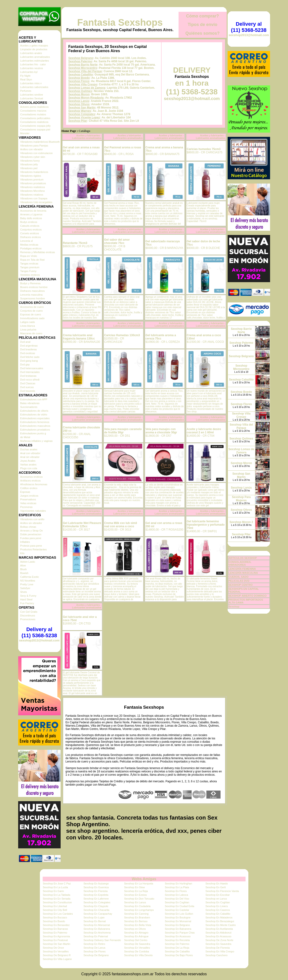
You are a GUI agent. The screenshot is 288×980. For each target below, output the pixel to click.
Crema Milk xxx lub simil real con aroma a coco (121, 525)
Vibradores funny (30, 161)
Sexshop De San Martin (57, 944)
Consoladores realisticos (34, 122)
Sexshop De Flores (95, 951)
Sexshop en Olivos (135, 929)
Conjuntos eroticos (31, 230)
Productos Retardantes (34, 549)
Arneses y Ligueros (31, 214)
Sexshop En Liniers (217, 906)
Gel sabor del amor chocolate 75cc (117, 241)
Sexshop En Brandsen (137, 917)
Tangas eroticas (29, 264)
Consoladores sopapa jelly (35, 126)
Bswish (24, 573)
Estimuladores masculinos (35, 426)
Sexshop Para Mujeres (241, 499)
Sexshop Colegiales (82, 114)
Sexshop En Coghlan (177, 902)
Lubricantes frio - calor (33, 64)
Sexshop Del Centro (136, 940)
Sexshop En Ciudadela (137, 906)
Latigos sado (28, 322)
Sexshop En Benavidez (56, 925)
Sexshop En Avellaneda (219, 929)
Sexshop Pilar (78, 121)
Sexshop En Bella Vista (138, 925)
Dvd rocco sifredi (30, 380)
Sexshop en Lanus (216, 899)
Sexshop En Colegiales (97, 902)
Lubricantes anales (31, 53)
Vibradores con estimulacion (37, 153)
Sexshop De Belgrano (96, 955)
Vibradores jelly (29, 164)
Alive (23, 565)
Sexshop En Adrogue (136, 936)
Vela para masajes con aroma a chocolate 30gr (161, 431)
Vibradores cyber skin (33, 157)
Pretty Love (27, 584)
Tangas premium (30, 267)
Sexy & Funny (28, 596)
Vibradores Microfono (33, 191)
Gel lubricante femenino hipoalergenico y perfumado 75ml (206, 525)
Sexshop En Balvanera (97, 929)
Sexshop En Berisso (136, 921)
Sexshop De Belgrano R (57, 955)
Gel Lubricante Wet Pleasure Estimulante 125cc (82, 525)
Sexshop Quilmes (80, 91)
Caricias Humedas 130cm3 (122, 335)
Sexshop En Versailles (137, 948)
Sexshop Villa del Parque (85, 71)
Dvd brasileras (29, 349)
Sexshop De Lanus (94, 948)
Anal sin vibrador (30, 457)
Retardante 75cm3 (75, 243)
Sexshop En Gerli (216, 887)
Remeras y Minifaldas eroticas (38, 252)
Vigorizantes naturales (33, 511)
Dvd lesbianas (28, 376)
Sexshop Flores (79, 81)
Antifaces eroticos (31, 481)
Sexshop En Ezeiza (135, 895)
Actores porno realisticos (34, 107)
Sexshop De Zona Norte (219, 940)
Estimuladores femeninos (35, 422)
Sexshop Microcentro (83, 68)
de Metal (25, 437)
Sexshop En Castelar (177, 910)
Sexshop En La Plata (177, 887)
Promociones (28, 619)
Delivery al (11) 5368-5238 (39, 632)
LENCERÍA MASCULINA (243, 573)
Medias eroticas (29, 245)
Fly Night (25, 76)
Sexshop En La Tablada (57, 895)
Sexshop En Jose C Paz (57, 884)
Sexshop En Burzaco (55, 917)
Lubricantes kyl (29, 72)
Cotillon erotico (29, 488)
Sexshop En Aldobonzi (218, 933)
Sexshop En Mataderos (219, 917)
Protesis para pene (31, 546)
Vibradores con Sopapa (34, 198)
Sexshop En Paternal (96, 936)
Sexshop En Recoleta (177, 940)
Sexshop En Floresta (96, 891)
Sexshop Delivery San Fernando (102, 940)
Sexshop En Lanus (135, 902)
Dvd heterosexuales (32, 368)
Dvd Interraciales (30, 372)
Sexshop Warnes (80, 111)
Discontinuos (28, 616)
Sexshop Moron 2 (241, 522)
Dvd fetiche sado (30, 357)
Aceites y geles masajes (34, 46)
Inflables (25, 542)
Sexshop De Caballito (177, 951)
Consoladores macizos (33, 111)
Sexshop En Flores (176, 891)
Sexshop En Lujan (94, 917)
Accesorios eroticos (31, 477)
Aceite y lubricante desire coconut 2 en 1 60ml (204, 431)
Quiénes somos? (202, 33)
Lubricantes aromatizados (35, 57)
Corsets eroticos (30, 233)
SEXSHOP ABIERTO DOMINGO (248, 596)
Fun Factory (27, 603)
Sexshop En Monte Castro (221, 925)
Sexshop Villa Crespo (83, 84)
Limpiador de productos (34, 49)
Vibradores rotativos (32, 195)
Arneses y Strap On (32, 531)
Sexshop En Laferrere (96, 899)
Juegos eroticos (29, 496)
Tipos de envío (203, 25)
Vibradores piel (29, 168)
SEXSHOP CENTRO (241, 585)
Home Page (69, 131)
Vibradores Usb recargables (36, 202)
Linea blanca (28, 326)
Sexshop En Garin (53, 891)
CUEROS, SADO (239, 577)
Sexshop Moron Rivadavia (86, 98)
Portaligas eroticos (31, 248)
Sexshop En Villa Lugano (57, 959)
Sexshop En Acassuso (178, 936)
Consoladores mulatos (33, 114)
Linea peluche (28, 330)
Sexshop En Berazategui (220, 921)
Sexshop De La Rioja (177, 948)
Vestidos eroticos (30, 275)
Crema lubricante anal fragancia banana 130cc (79, 337)
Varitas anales (28, 465)
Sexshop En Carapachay (98, 914)
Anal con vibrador (30, 453)
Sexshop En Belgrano (177, 925)
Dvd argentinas (29, 346)
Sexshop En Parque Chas (180, 933)
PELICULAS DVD (239, 581)
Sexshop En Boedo (54, 921)
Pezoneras (27, 507)
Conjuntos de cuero (31, 311)
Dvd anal (25, 342)
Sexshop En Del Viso (177, 899)
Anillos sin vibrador (31, 523)
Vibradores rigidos (31, 176)
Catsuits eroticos (30, 226)
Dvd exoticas (28, 353)
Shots (24, 592)
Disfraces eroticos (31, 237)
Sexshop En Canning (136, 914)
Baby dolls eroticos (31, 218)
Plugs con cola (29, 468)
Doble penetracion (31, 534)
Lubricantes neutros (32, 68)
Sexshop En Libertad (55, 906)
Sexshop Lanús (79, 101)
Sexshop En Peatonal (55, 940)
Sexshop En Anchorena (97, 933)
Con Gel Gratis (29, 612)
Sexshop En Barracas (55, 929)
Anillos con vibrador (32, 149)
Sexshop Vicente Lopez (84, 117)
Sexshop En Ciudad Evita (180, 906)
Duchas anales (29, 449)
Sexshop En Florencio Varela (222, 891)
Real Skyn (26, 80)
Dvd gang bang (29, 361)
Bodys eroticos (29, 222)
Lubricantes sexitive (32, 95)
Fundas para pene (31, 538)
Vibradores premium (32, 180)
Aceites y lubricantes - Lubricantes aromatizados (87, 137)
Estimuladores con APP (34, 399)
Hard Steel (26, 599)
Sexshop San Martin (82, 108)
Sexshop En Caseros (218, 910)
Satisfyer (25, 588)
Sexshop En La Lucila (55, 887)
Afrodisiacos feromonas (34, 484)
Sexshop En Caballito (218, 914)
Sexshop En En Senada (57, 899)
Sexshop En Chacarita (96, 910)
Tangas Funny (28, 271)
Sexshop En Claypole (96, 906)
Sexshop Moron (79, 94)
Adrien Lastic (28, 562)
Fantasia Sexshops (120, 22)
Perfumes (26, 91)
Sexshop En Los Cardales (58, 914)
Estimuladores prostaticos (35, 430)
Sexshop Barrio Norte (83, 65)
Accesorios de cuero (32, 307)
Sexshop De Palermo (177, 944)
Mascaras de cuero (31, 333)
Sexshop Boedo (79, 78)
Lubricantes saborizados (34, 87)
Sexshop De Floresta (218, 948)
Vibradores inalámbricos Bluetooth (40, 142)
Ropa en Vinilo (29, 256)
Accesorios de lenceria (33, 211)
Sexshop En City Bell (55, 910)
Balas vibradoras (30, 403)
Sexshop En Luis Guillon (179, 914)
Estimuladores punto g (33, 433)
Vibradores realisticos (33, 187)
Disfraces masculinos (33, 291)
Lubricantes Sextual (32, 98)
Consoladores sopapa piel (35, 130)
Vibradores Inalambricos (34, 172)
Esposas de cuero (31, 314)
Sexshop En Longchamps (139, 910)
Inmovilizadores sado (32, 318)
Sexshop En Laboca (176, 895)
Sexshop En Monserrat (178, 921)
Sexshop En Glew (134, 887)
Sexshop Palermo (80, 61)
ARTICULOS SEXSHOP (243, 558)
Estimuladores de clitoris (34, 411)
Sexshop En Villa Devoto (138, 955)
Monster (25, 133)
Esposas (25, 492)
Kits (22, 553)
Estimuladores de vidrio (34, 415)
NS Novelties (28, 581)
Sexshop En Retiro (94, 944)
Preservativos (28, 499)
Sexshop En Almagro (136, 933)
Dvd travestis (28, 391)
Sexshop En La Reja (136, 891)
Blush (24, 569)
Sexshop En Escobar (218, 895)
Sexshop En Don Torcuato (139, 899)
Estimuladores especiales (35, 418)
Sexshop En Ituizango (96, 884)
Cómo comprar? (202, 16)
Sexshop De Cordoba (136, 951)
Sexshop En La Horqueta (139, 884)
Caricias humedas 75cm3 (204, 149)
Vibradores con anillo (32, 519)
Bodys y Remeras (31, 283)
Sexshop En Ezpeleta (96, 895)
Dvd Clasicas (28, 383)
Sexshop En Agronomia (56, 936)
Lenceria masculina (31, 295)
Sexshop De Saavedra (137, 944)
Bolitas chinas (28, 527)
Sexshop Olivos (79, 104)
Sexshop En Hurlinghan (179, 884)
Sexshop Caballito (81, 75)
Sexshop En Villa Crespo (220, 951)
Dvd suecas (27, 387)
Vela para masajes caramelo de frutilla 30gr (123, 431)
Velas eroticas (28, 503)
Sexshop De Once (53, 948)
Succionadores (29, 407)
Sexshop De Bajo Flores (179, 955)
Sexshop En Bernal (95, 921)
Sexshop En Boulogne (178, 917)
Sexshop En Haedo (217, 884)
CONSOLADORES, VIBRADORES (240, 563)
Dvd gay (25, 364)
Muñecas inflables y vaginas (37, 441)
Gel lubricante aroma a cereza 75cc (161, 337)
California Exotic (30, 577)
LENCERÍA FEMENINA (242, 569)
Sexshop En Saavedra (218, 944)
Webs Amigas (144, 879)
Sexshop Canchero (217, 955)
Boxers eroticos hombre (34, 287)
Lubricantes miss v (31, 83)
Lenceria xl (27, 241)
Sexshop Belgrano (81, 58)
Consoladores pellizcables (35, 118)
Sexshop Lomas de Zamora (87, 88)
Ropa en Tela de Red (32, 260)
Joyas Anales (28, 461)
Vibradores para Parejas (34, 146)
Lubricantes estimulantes (35, 61)
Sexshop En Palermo (55, 933)
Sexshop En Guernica (96, 887)
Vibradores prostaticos (33, 183)
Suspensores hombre (33, 298)
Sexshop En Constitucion (57, 902)
